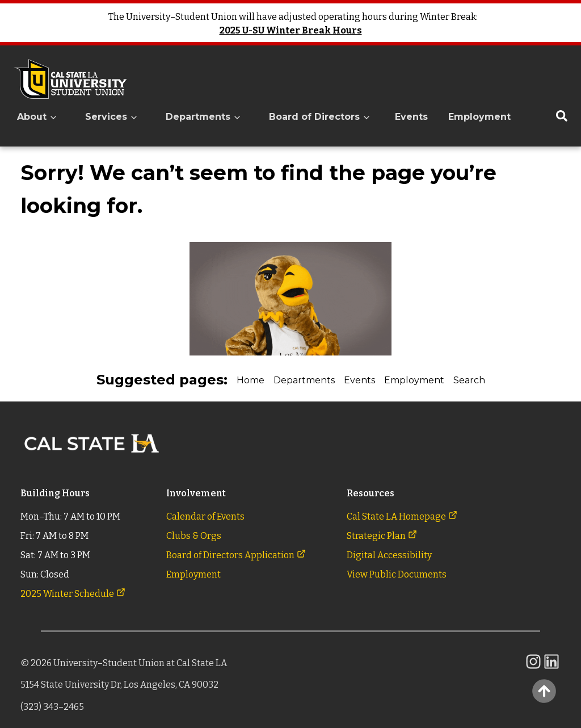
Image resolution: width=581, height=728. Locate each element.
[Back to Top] (544, 691)
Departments (304, 380)
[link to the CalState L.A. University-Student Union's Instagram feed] (533, 668)
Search (469, 380)
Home (250, 380)
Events (411, 117)
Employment (479, 117)
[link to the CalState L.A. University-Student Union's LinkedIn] (551, 668)
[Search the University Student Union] (562, 117)
